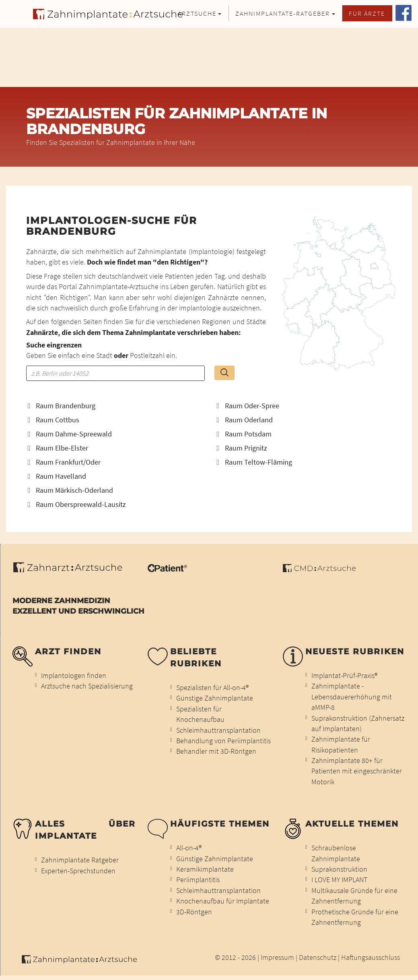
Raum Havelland (57, 477)
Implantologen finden (74, 676)
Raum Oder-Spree (248, 406)
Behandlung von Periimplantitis (223, 741)
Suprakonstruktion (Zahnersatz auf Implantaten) (358, 724)
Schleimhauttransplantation (218, 730)
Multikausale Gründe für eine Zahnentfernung (354, 896)
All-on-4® (189, 848)
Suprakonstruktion (339, 869)
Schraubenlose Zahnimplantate (336, 853)
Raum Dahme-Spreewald (70, 434)
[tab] (115, 406)
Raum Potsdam (244, 434)
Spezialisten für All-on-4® (212, 688)
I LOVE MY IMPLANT (339, 880)
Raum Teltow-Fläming (254, 462)
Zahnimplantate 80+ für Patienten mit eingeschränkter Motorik (357, 771)
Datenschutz (318, 957)
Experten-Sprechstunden (78, 871)
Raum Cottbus (54, 420)
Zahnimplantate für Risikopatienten (341, 744)
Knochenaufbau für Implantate (223, 901)
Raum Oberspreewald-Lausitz (77, 505)
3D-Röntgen (194, 912)
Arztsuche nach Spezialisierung (87, 686)
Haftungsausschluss (371, 957)
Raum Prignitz (242, 448)
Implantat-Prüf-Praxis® (344, 676)
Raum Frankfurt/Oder (64, 462)
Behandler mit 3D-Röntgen (216, 751)
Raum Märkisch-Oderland (70, 491)
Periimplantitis (198, 880)
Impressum (277, 957)
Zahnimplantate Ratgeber (80, 860)
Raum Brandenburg (62, 406)
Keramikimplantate (205, 869)
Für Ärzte (367, 13)
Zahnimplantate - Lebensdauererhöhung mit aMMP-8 (352, 697)
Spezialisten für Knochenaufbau (200, 714)
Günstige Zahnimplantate (215, 698)
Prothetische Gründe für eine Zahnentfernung (355, 917)
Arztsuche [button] (197, 13)
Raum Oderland (245, 420)
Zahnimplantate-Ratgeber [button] (283, 13)
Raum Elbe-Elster (58, 448)
